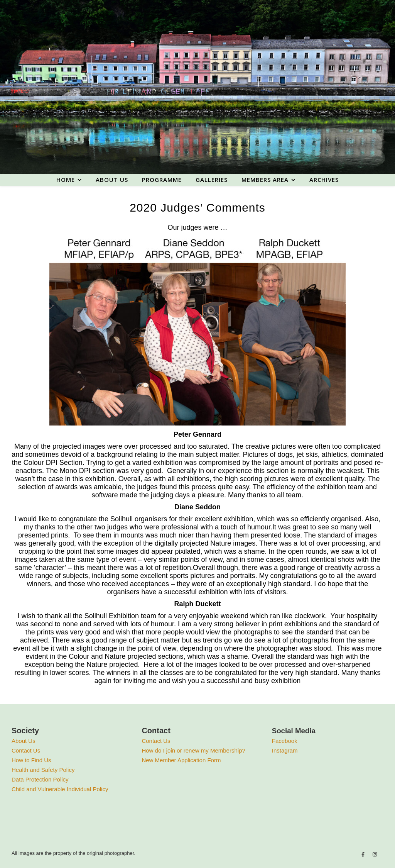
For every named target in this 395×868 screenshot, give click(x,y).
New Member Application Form (181, 760)
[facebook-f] (364, 854)
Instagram (285, 750)
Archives (324, 180)
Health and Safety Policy (43, 770)
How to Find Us (31, 760)
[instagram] (375, 854)
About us (112, 180)
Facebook (285, 741)
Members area (265, 180)
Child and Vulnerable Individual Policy (60, 789)
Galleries (212, 180)
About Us (24, 741)
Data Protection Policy (40, 779)
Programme (162, 180)
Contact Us (26, 750)
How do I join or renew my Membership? (193, 750)
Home (66, 180)
